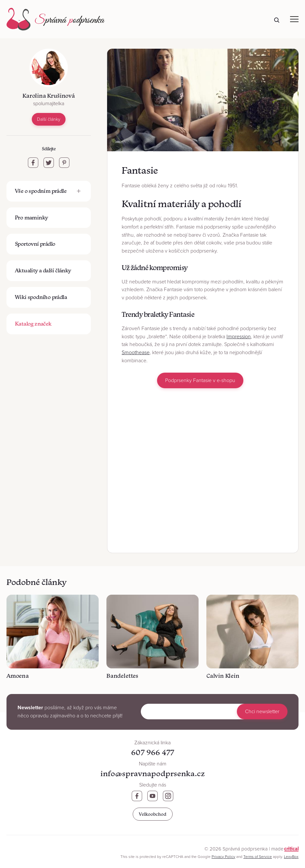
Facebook (137, 796)
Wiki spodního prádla (41, 297)
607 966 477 (152, 752)
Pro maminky (31, 217)
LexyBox (291, 857)
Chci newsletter (262, 712)
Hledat (277, 20)
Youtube (152, 796)
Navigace (294, 19)
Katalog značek (33, 324)
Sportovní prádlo (35, 244)
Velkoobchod (153, 814)
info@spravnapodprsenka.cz (152, 773)
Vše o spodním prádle (41, 191)
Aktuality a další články (43, 270)
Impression (239, 337)
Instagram (168, 796)
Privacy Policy (223, 857)
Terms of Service (258, 857)
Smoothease (136, 353)
